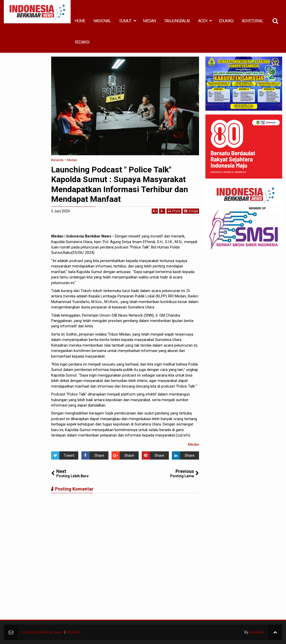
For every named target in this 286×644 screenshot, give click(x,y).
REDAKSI (82, 42)
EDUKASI (226, 21)
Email (191, 211)
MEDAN (149, 21)
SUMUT (125, 21)
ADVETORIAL (252, 21)
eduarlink (257, 632)
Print (174, 211)
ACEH (203, 21)
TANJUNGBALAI (177, 21)
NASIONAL (102, 21)
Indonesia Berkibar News (42, 632)
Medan (193, 444)
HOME (80, 21)
